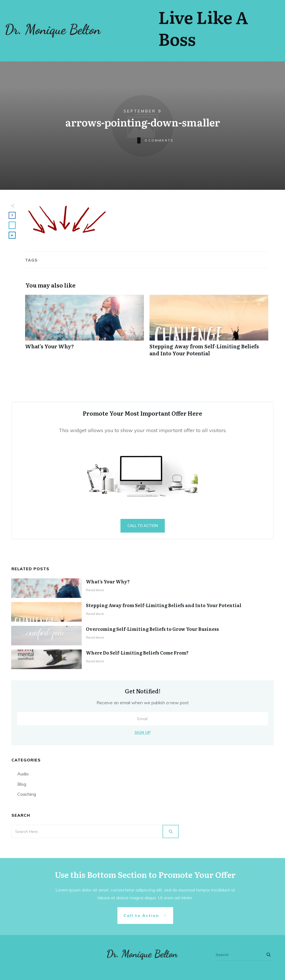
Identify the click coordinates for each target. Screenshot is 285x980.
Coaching (27, 794)
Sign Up (142, 732)
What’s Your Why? (84, 329)
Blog (22, 784)
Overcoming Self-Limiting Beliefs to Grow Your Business (152, 629)
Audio (23, 774)
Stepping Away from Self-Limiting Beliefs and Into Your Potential (209, 329)
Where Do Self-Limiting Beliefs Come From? (137, 653)
